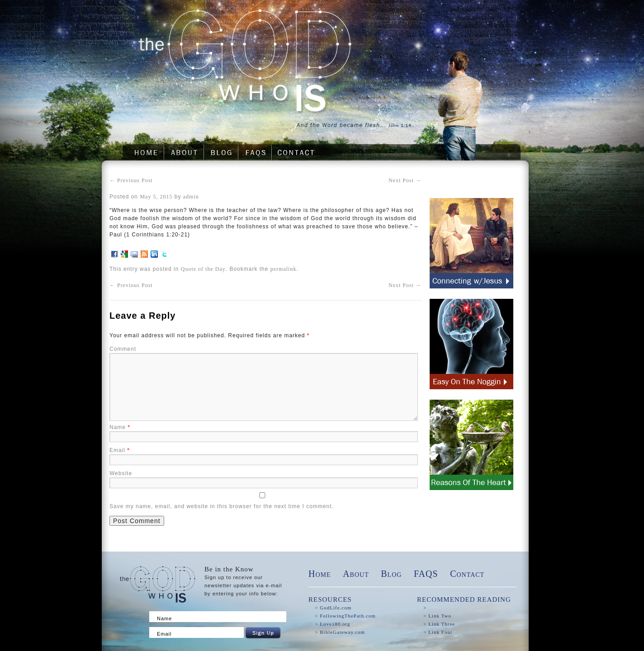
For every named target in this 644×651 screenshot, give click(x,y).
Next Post (405, 180)
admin (191, 197)
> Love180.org (332, 624)
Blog (391, 574)
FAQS (426, 574)
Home (320, 574)
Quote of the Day (203, 269)
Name (120, 427)
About (356, 574)
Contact (467, 574)
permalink (284, 269)
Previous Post (131, 180)
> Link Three (439, 624)
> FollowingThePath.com (345, 616)
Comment (123, 349)
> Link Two (437, 616)
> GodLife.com (333, 608)
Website (121, 473)
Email (120, 450)
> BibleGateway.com (340, 632)
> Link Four (438, 632)
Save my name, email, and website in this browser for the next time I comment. (222, 506)
